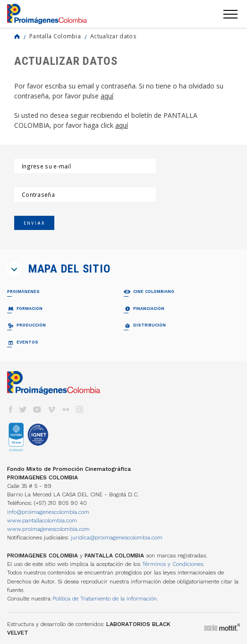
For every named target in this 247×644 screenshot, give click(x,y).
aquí (107, 96)
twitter (23, 410)
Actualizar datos (113, 36)
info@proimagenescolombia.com (48, 512)
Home (17, 36)
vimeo (51, 410)
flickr (66, 410)
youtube (37, 410)
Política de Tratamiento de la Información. (105, 599)
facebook (10, 410)
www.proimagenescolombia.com (48, 529)
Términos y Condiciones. (173, 564)
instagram (80, 410)
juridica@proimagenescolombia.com (117, 538)
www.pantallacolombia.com (42, 520)
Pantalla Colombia (55, 36)
